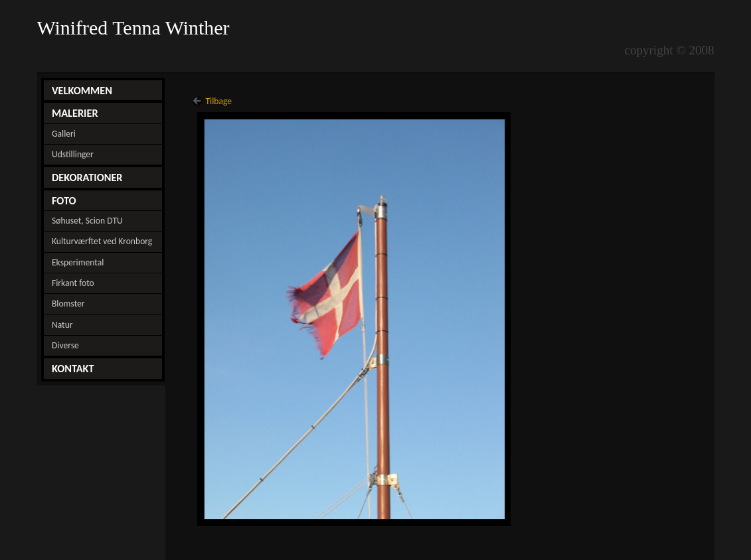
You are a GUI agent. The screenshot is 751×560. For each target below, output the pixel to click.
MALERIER (75, 113)
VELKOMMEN (82, 90)
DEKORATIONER (87, 177)
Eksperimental (78, 262)
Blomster (68, 304)
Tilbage (218, 101)
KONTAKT (73, 368)
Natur (62, 325)
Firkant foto (73, 283)
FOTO (64, 200)
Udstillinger (73, 154)
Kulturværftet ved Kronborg (102, 241)
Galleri (64, 134)
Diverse (65, 345)
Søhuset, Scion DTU (87, 221)
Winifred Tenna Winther (136, 28)
